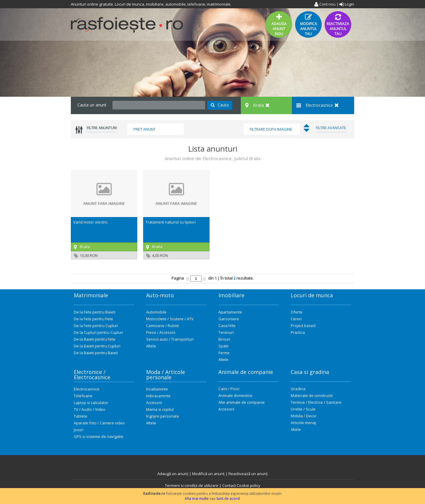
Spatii (223, 346)
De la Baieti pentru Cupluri (97, 346)
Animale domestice (235, 395)
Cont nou (325, 4)
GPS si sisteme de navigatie (99, 436)
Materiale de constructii (312, 395)
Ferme (224, 353)
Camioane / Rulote (163, 326)
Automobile (156, 312)
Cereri (296, 319)
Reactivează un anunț (248, 474)
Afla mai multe (197, 499)
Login (347, 4)
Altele (151, 346)
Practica (298, 332)
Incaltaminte (157, 389)
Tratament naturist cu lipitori (171, 222)
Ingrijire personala (162, 416)
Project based (303, 326)
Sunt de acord (228, 499)
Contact (229, 485)
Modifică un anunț (208, 474)
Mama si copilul (160, 409)
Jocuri (79, 430)
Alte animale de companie (242, 402)
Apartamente (230, 312)
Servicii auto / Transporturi (170, 339)
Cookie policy (249, 485)
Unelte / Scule (303, 409)
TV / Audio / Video (90, 409)
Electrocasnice (87, 389)
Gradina (298, 389)
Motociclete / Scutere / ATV (170, 319)
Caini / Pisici (229, 389)
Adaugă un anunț (173, 474)
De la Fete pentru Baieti (95, 312)
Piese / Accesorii (161, 332)
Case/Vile (227, 326)
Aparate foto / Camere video (99, 423)
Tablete (81, 416)
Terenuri (226, 332)
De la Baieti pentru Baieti (96, 353)
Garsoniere (229, 319)
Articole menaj (303, 423)
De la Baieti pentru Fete (95, 339)
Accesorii (154, 403)
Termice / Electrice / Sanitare (316, 402)
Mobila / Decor (304, 416)
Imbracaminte (158, 396)
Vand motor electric (90, 222)
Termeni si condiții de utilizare (192, 485)
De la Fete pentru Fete (93, 319)
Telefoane (83, 396)
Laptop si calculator (91, 403)
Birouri (224, 339)
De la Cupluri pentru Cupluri (98, 332)
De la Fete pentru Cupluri (96, 326)
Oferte (297, 312)
